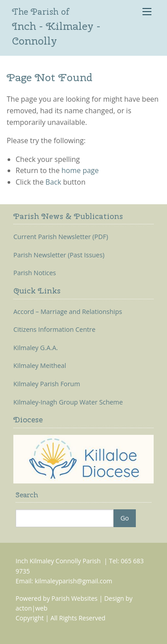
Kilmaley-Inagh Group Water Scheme (68, 402)
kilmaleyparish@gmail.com (73, 581)
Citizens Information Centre (54, 330)
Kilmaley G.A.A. (36, 348)
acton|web (31, 608)
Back (53, 182)
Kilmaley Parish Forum (47, 384)
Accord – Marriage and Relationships (68, 312)
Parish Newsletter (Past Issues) (59, 255)
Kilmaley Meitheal (40, 366)
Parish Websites (75, 598)
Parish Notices (35, 273)
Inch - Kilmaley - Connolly (56, 27)
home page (80, 170)
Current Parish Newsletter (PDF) (61, 237)
